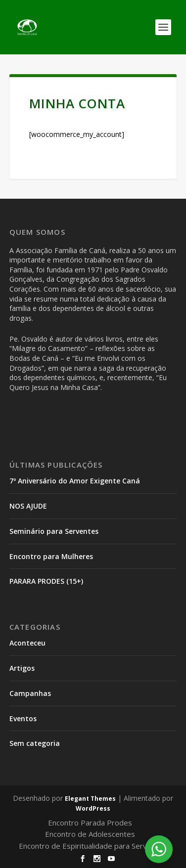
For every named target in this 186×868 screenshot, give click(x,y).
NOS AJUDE (28, 506)
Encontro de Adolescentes (90, 834)
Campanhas (30, 693)
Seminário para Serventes (54, 531)
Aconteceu (27, 643)
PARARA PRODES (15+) (46, 581)
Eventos (23, 718)
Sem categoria (35, 743)
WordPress (93, 808)
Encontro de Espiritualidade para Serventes (93, 846)
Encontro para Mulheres (51, 556)
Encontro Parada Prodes (90, 823)
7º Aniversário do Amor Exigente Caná (75, 481)
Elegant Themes (90, 799)
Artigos (22, 668)
